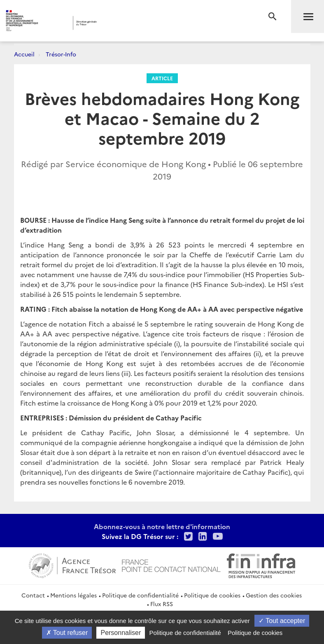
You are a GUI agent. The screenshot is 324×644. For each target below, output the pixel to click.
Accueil (24, 54)
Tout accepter (282, 621)
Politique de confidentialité (140, 595)
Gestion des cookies (274, 595)
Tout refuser (67, 633)
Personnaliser (121, 633)
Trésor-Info (61, 54)
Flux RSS (162, 604)
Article (162, 78)
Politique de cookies (212, 595)
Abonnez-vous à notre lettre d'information (162, 526)
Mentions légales (73, 595)
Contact (33, 595)
